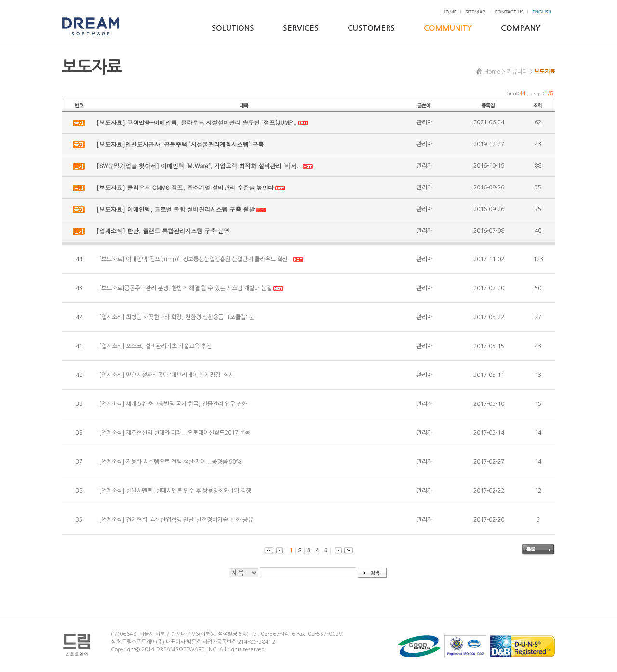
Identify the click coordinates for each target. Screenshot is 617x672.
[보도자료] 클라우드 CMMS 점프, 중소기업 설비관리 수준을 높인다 (185, 187)
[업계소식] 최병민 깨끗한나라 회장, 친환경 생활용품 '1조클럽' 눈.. (178, 317)
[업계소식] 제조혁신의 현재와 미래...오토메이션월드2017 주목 (174, 433)
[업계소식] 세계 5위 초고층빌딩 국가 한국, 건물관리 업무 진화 (173, 404)
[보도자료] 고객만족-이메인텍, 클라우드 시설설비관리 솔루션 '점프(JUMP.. (197, 122)
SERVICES (301, 28)
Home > (495, 72)
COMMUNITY (448, 28)
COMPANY (521, 28)
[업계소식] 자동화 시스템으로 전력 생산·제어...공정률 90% (170, 462)
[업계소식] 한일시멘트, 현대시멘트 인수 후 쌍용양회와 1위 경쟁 (175, 491)
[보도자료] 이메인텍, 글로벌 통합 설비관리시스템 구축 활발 (176, 209)
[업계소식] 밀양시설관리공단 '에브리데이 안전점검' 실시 (166, 375)
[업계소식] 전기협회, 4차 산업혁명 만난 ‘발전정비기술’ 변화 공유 (176, 520)
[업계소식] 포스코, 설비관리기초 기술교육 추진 (155, 346)
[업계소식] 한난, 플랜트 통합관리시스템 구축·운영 (163, 231)
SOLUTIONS (233, 28)
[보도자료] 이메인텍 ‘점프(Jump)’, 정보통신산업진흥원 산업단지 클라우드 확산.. (195, 259)
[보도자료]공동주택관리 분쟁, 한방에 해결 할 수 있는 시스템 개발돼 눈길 (185, 288)
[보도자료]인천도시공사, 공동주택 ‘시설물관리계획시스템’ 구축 (180, 144)
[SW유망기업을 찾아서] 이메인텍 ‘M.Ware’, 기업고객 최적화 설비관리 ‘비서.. (199, 166)
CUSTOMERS (371, 28)
